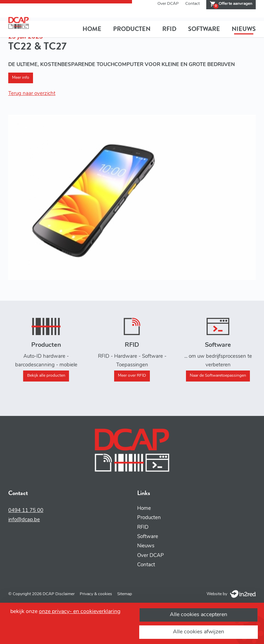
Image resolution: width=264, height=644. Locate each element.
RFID (169, 29)
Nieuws (244, 29)
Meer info (21, 78)
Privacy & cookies (96, 594)
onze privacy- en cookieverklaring (80, 612)
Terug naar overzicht (32, 94)
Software (204, 29)
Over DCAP (168, 4)
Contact (192, 4)
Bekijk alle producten (46, 376)
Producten (132, 29)
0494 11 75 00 (26, 511)
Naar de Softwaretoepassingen (218, 376)
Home (92, 29)
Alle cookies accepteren (199, 615)
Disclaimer (65, 594)
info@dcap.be (24, 520)
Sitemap (125, 594)
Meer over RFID (132, 376)
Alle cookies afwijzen (199, 632)
